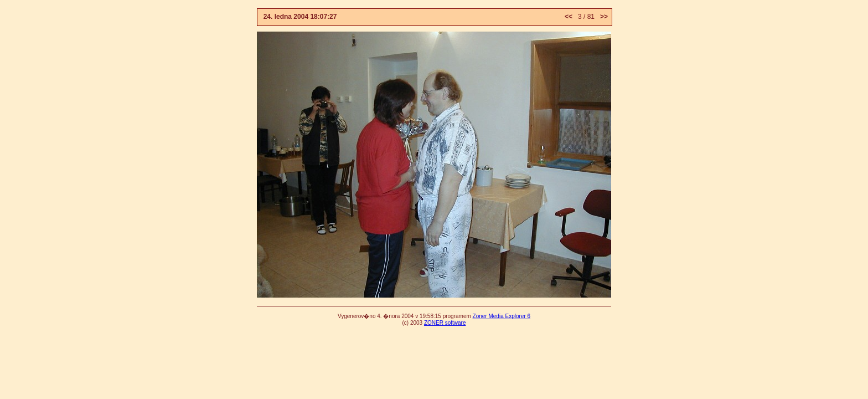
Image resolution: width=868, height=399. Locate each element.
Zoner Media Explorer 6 (502, 316)
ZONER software (445, 323)
